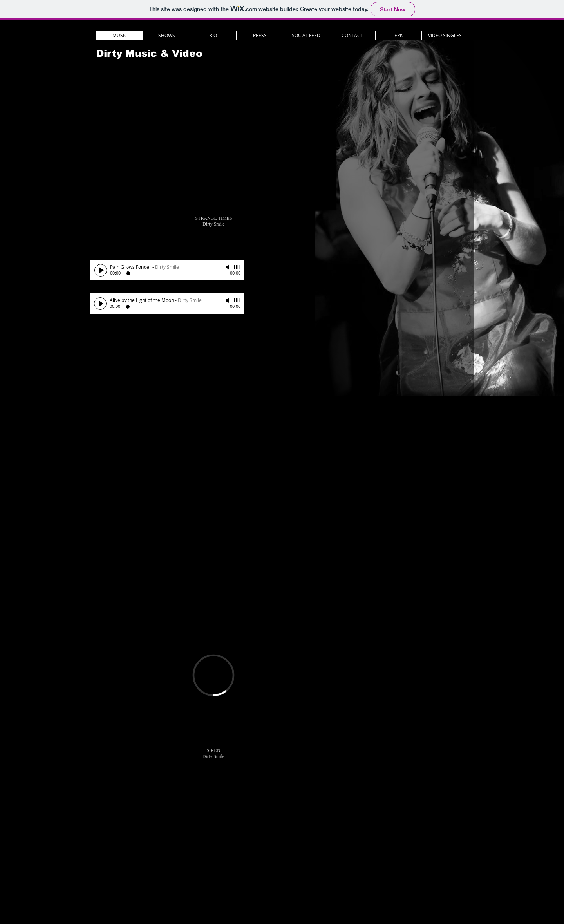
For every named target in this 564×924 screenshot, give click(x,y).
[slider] (237, 267)
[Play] (101, 270)
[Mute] (228, 267)
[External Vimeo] (213, 675)
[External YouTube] (213, 142)
